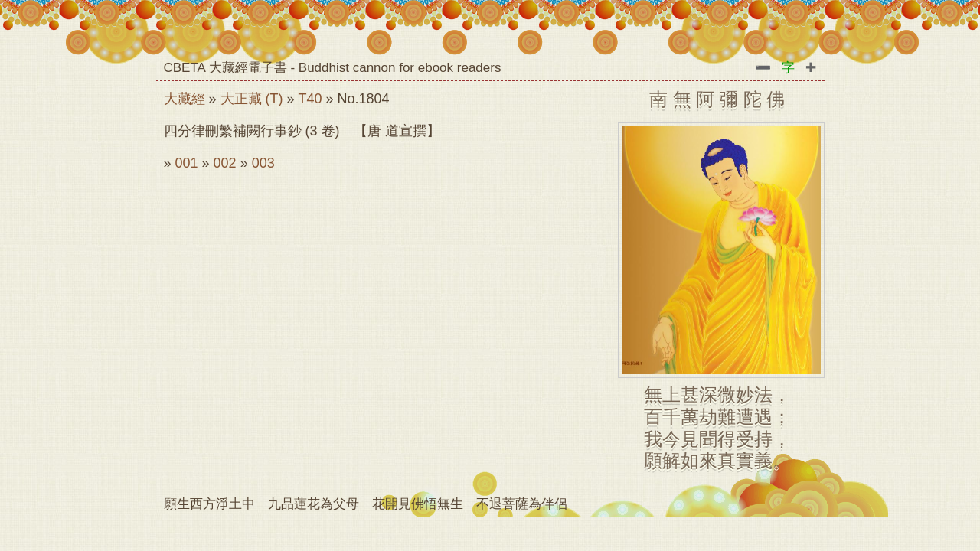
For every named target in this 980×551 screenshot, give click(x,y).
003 (263, 163)
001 (187, 163)
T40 (310, 99)
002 (225, 163)
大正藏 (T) (252, 99)
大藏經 (185, 99)
